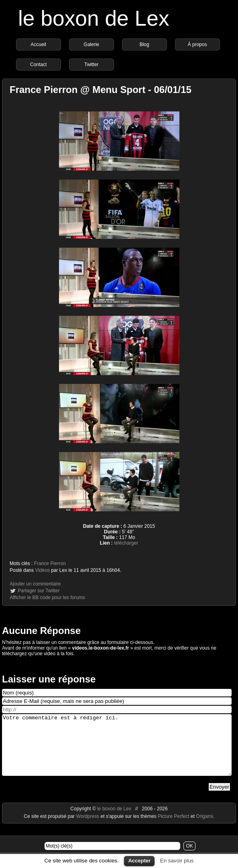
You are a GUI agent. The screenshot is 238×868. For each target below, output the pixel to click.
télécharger (126, 543)
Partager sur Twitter (39, 591)
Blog (144, 44)
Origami (204, 828)
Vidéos (42, 570)
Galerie (91, 44)
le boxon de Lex (94, 18)
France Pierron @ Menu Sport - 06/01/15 (101, 90)
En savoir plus (177, 861)
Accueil (38, 44)
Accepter (139, 861)
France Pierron (50, 563)
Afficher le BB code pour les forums (47, 598)
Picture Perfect (174, 828)
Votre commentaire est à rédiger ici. (117, 751)
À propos (197, 44)
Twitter (91, 65)
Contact (38, 65)
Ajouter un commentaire (35, 584)
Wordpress (88, 828)
